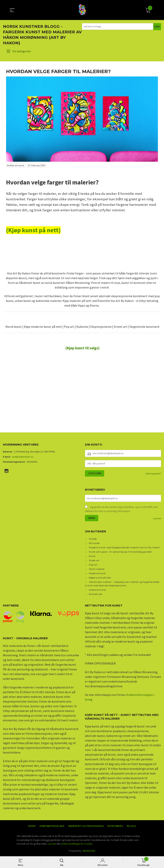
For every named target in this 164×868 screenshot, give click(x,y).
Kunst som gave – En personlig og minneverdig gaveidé (120, 552)
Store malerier (97, 569)
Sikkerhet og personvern (86, 826)
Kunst (92, 556)
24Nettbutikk (89, 851)
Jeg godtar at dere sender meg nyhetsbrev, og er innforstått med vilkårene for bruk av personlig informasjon (121, 509)
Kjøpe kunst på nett (100, 578)
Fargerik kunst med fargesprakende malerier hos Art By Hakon (124, 548)
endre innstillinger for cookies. (77, 844)
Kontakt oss (95, 594)
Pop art (93, 565)
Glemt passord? (153, 473)
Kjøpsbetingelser (52, 826)
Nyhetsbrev (115, 826)
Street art (94, 561)
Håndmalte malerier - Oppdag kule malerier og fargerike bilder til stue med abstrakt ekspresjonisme (122, 584)
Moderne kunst (97, 574)
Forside (93, 539)
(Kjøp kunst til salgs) (82, 348)
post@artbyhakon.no (23, 457)
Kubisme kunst (97, 590)
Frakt (32, 826)
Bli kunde (94, 543)
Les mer (157, 519)
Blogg (132, 826)
